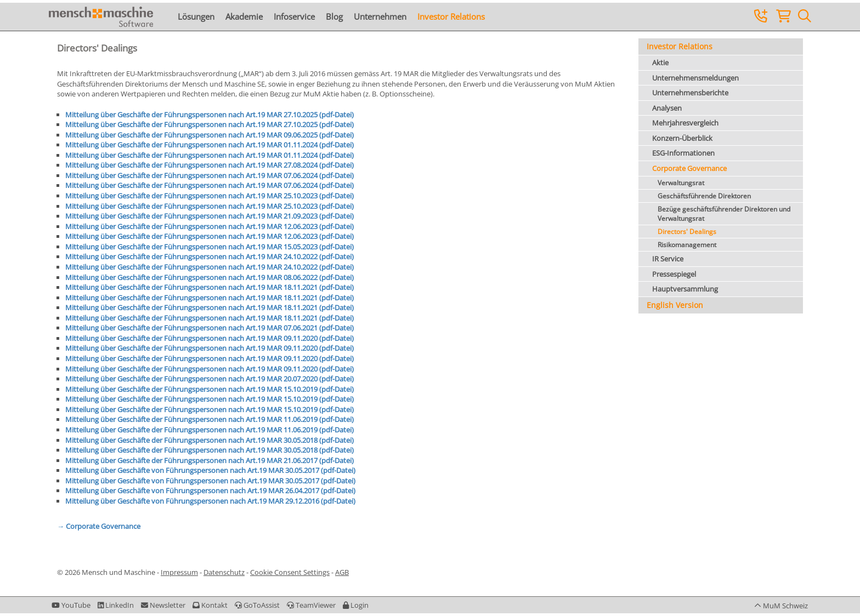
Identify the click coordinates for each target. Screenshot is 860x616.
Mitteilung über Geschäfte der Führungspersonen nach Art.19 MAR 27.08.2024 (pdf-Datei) (210, 165)
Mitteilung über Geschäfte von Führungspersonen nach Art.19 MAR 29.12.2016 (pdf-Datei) (210, 501)
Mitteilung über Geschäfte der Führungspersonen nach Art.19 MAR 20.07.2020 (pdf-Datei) (210, 379)
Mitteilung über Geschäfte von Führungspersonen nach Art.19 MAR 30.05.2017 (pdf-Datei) (210, 470)
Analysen (667, 108)
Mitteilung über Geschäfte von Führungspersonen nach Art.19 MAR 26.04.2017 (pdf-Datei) (210, 490)
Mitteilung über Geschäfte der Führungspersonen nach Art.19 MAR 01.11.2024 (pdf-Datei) (210, 145)
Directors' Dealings (687, 232)
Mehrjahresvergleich (685, 123)
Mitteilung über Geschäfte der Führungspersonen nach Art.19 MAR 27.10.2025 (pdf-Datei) (210, 115)
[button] (356, 605)
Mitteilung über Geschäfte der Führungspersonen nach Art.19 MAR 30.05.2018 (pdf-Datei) (210, 440)
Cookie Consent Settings (290, 572)
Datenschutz (224, 572)
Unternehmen (380, 16)
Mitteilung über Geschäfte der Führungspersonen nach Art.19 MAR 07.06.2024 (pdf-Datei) (210, 175)
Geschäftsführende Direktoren (704, 196)
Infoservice (294, 16)
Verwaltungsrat (681, 183)
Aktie (660, 62)
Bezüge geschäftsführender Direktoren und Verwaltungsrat (724, 214)
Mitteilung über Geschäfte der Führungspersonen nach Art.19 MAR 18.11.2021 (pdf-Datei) (210, 287)
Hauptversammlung (685, 289)
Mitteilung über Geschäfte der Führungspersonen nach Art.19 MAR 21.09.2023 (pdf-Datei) (210, 216)
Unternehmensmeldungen (695, 78)
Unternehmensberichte (690, 93)
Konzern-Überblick (682, 138)
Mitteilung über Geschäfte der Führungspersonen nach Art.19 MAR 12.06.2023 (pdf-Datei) (210, 226)
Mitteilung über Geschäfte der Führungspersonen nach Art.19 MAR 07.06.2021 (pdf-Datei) (210, 328)
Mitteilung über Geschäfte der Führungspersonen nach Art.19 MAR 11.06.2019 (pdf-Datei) (210, 419)
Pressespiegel (674, 274)
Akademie (244, 16)
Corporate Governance (689, 168)
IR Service (668, 259)
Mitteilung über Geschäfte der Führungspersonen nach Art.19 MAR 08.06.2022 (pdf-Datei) (210, 277)
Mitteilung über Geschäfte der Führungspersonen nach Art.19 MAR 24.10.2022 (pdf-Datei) (210, 256)
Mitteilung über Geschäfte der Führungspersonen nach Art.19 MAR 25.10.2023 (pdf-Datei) (210, 196)
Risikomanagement (687, 245)
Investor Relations (451, 16)
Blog (334, 16)
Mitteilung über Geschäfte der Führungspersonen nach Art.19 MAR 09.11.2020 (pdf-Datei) (210, 338)
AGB (342, 572)
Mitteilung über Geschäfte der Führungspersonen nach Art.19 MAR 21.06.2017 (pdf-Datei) (210, 460)
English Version (675, 305)
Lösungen (196, 16)
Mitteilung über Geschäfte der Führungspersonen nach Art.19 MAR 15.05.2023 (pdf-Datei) (210, 247)
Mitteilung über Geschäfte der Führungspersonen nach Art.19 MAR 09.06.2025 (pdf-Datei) (210, 135)
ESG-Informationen (683, 153)
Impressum (179, 572)
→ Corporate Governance (99, 526)
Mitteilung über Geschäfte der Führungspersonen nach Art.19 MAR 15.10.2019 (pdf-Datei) (210, 389)
